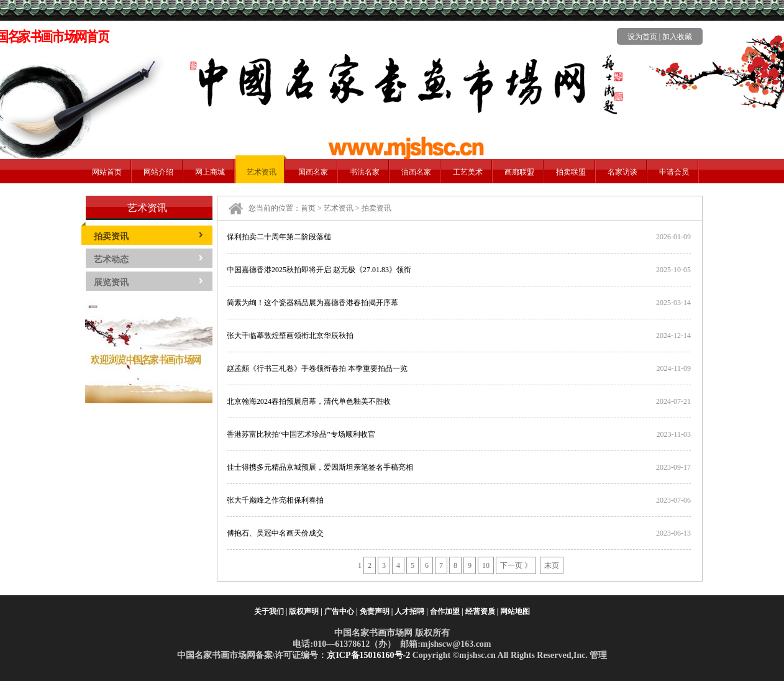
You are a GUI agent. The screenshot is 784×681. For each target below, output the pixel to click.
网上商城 (210, 172)
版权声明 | (306, 611)
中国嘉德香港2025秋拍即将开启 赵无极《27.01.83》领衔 (319, 270)
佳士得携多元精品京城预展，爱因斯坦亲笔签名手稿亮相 (320, 467)
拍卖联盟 (571, 172)
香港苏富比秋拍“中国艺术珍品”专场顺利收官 (301, 434)
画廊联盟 (519, 172)
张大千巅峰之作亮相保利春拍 (275, 500)
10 (486, 565)
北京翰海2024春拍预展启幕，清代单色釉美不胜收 (309, 401)
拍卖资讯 (111, 236)
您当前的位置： (275, 208)
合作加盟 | (447, 611)
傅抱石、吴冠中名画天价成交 (275, 533)
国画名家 (313, 172)
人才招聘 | (411, 611)
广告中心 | (341, 611)
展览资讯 (111, 282)
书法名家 (365, 172)
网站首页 (107, 172)
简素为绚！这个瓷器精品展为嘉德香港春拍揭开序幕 (312, 303)
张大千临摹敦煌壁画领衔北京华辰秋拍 (290, 336)
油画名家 (416, 172)
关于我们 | (271, 611)
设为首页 (642, 37)
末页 (552, 565)
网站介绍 (158, 172)
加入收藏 (677, 37)
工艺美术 (468, 172)
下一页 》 (516, 565)
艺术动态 (111, 259)
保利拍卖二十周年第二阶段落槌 (279, 237)
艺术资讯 (262, 172)
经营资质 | (482, 611)
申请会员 (674, 172)
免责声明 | (376, 611)
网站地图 (515, 611)
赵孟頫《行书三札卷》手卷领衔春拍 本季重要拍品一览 (317, 368)
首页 (308, 208)
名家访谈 (622, 172)
